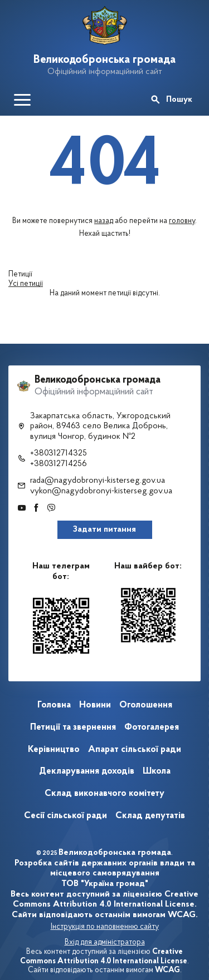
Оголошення (146, 705)
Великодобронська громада (104, 60)
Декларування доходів (87, 771)
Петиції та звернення (73, 727)
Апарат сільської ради (135, 749)
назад (104, 221)
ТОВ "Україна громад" (105, 884)
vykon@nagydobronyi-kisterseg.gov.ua (101, 491)
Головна (54, 705)
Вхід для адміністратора (105, 942)
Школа (157, 771)
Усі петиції (26, 284)
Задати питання (104, 529)
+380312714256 (59, 464)
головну (182, 221)
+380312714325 (59, 453)
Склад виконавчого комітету (104, 793)
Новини (95, 705)
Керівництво (54, 749)
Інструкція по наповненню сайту (105, 927)
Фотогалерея (152, 727)
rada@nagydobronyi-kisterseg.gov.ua (98, 481)
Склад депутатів (150, 816)
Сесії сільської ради (65, 816)
